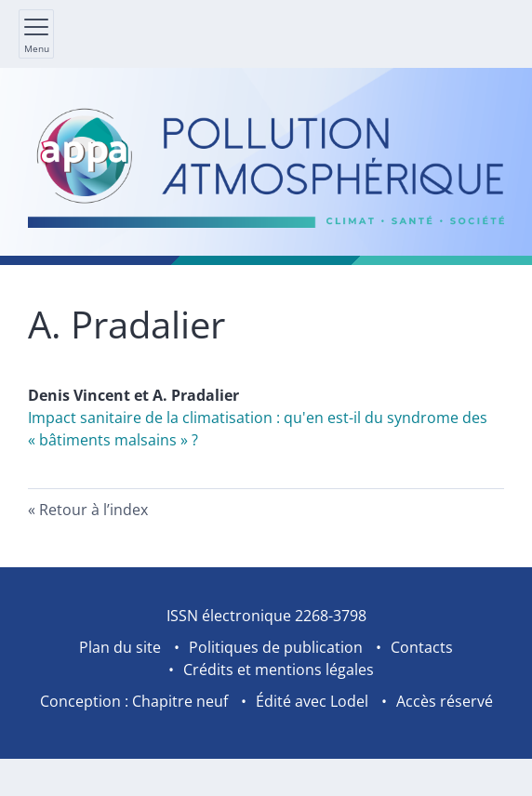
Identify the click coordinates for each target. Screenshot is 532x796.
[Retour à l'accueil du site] (266, 166)
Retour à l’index (93, 510)
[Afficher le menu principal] (36, 34)
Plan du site (120, 647)
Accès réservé (445, 701)
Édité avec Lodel (312, 701)
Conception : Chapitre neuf (134, 701)
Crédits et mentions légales (279, 670)
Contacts (422, 647)
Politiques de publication (276, 647)
